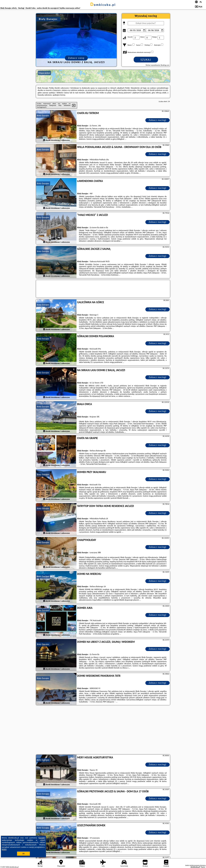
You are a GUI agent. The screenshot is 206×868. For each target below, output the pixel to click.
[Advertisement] (103, 730)
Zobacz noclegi (158, 120)
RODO (4, 849)
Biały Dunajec (43, 116)
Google (42, 838)
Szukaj (146, 60)
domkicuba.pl (103, 5)
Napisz (203, 867)
